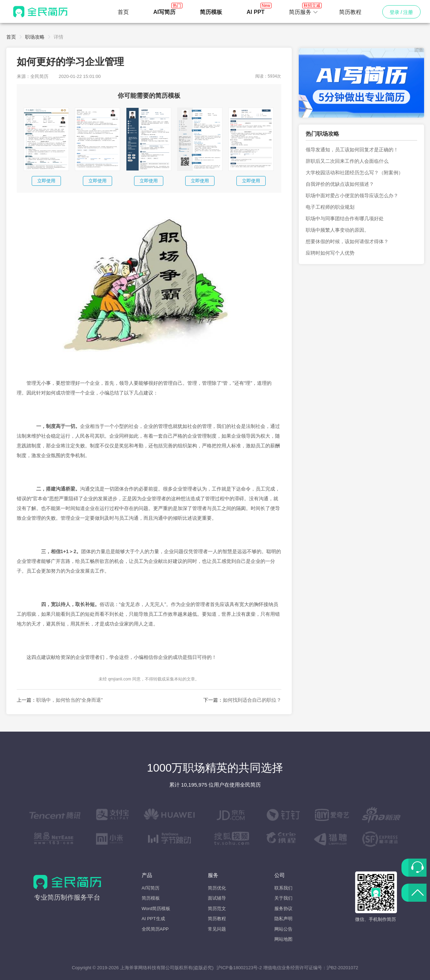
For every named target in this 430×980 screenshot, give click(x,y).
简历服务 (304, 10)
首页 (123, 12)
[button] (304, 12)
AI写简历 (151, 888)
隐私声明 (283, 919)
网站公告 (283, 929)
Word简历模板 (156, 909)
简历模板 (151, 898)
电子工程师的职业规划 (330, 207)
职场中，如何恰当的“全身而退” (69, 700)
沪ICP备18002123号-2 (239, 968)
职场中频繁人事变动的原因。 (337, 230)
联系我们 (283, 888)
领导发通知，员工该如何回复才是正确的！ (352, 150)
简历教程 (350, 12)
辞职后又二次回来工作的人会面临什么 (347, 161)
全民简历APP (155, 929)
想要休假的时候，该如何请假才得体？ (347, 241)
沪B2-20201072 (342, 968)
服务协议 (283, 909)
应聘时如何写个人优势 (330, 253)
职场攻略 (35, 37)
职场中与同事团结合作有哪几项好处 (345, 218)
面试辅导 (217, 898)
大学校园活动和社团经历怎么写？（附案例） (354, 173)
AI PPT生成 (153, 919)
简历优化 (217, 888)
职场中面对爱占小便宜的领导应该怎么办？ (352, 196)
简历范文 (217, 909)
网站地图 (283, 939)
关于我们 (283, 898)
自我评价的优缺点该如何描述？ (340, 184)
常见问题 (217, 929)
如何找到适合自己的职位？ (252, 700)
